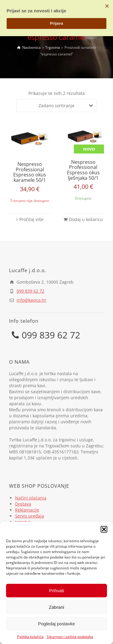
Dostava (23, 504)
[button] (104, 529)
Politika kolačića (30, 637)
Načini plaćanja (31, 498)
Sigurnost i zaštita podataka (70, 637)
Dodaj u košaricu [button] (86, 219)
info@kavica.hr (31, 300)
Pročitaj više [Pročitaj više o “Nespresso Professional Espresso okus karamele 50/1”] (31, 219)
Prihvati (56, 591)
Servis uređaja (30, 516)
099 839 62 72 (30, 291)
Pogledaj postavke (56, 624)
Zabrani (56, 607)
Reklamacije (27, 510)
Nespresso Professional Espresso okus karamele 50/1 (30, 172)
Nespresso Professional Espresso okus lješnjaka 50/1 (83, 170)
